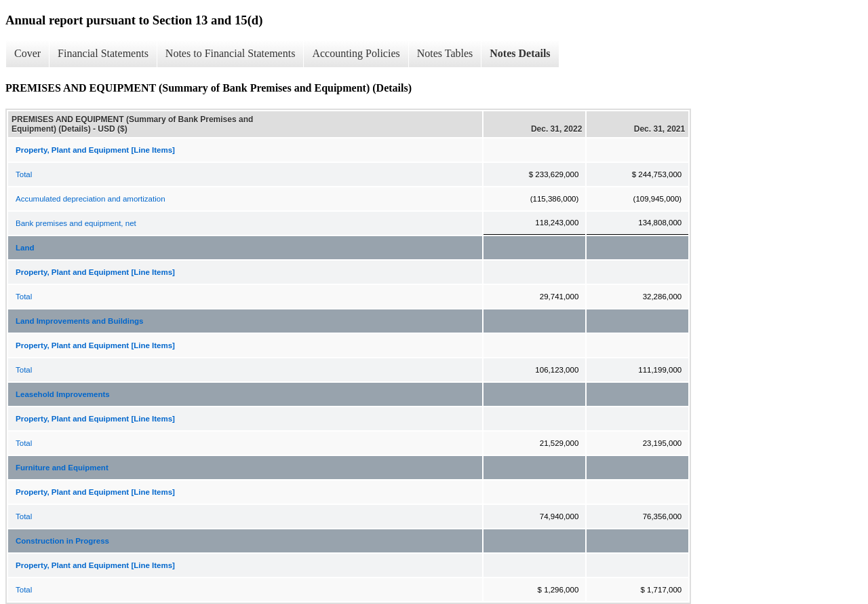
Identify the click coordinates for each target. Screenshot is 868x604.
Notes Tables (445, 53)
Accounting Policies (356, 53)
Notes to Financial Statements (231, 53)
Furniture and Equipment (62, 468)
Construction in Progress (62, 541)
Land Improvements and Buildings (80, 321)
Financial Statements (103, 53)
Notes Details (520, 53)
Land (25, 248)
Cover (27, 53)
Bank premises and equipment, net (76, 223)
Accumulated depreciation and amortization (91, 199)
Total (24, 174)
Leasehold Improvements (63, 394)
